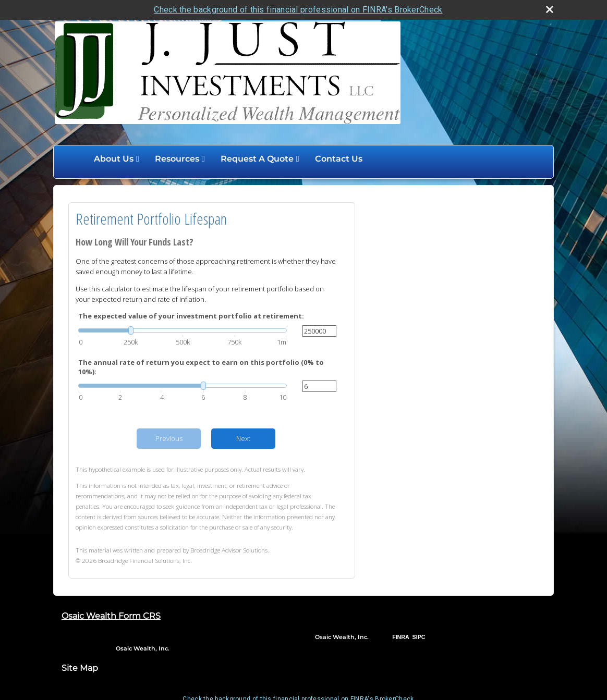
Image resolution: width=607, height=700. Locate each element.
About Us (114, 158)
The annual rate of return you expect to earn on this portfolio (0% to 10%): (201, 366)
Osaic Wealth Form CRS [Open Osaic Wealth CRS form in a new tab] (111, 615)
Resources (177, 158)
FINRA (401, 636)
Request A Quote (257, 158)
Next (243, 438)
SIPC (419, 636)
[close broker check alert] (550, 9)
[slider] (183, 329)
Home (75, 158)
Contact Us (339, 158)
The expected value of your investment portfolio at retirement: (191, 315)
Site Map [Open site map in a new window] (80, 667)
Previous (169, 438)
